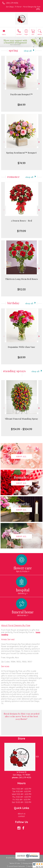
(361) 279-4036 (12, 3)
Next (39, 84)
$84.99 (21, 105)
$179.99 (21, 231)
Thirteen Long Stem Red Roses (21, 279)
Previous (4, 84)
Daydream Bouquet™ (21, 94)
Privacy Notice (28, 863)
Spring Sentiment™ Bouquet (21, 153)
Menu (4, 34)
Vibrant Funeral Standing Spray (21, 419)
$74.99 (22, 163)
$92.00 (22, 289)
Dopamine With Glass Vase (22, 347)
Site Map (31, 866)
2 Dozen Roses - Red (22, 221)
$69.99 (22, 357)
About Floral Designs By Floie (16, 625)
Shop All (28, 51)
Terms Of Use (15, 863)
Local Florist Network (17, 866)
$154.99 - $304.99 (22, 429)
